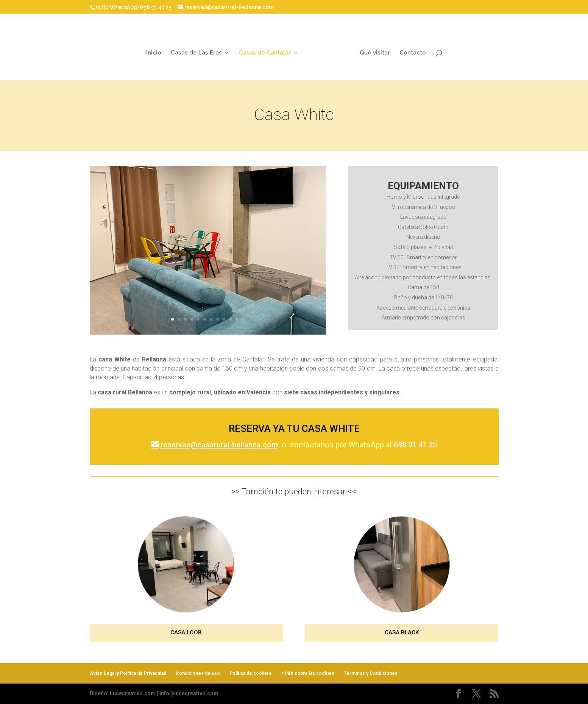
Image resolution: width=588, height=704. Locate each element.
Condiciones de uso (198, 673)
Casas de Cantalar (267, 49)
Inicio (156, 49)
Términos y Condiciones (371, 673)
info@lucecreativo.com (189, 693)
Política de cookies (250, 673)
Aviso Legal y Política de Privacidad (128, 673)
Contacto (410, 49)
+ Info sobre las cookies (308, 673)
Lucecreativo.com (133, 693)
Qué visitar (372, 49)
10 (228, 311)
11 (233, 311)
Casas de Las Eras (199, 49)
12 (239, 311)
